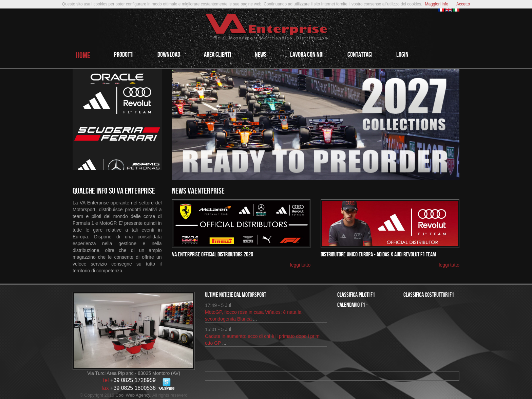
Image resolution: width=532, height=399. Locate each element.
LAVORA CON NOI (307, 55)
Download (169, 55)
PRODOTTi (124, 55)
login (402, 55)
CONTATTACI (360, 55)
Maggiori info (436, 4)
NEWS (261, 55)
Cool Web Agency (133, 395)
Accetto (463, 4)
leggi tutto (300, 265)
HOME (83, 56)
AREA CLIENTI (217, 55)
